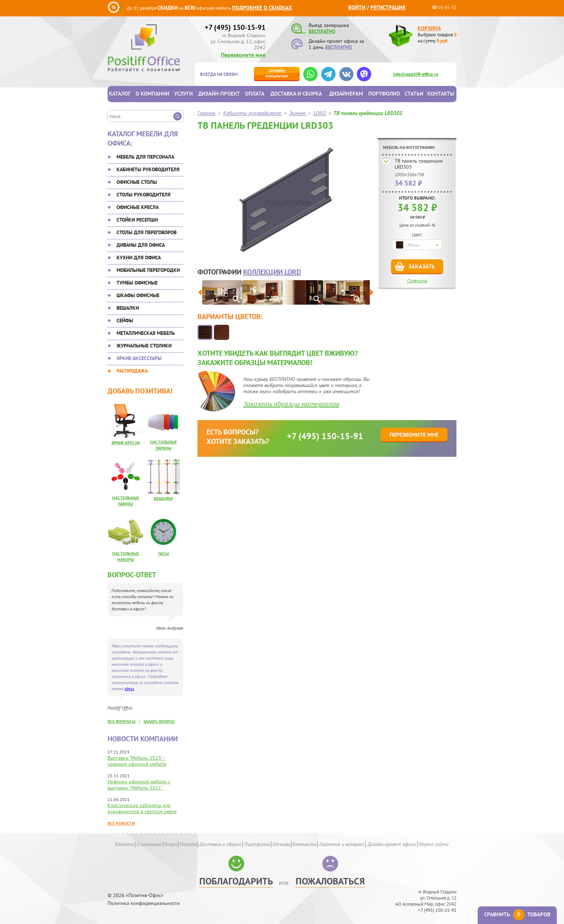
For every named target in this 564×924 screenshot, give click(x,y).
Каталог (120, 94)
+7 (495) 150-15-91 (235, 27)
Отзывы (281, 844)
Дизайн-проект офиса (392, 844)
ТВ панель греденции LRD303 (419, 164)
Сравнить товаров (517, 914)
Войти (357, 7)
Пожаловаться (330, 881)
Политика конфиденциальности (144, 903)
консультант (277, 73)
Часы (163, 553)
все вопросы (122, 721)
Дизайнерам (346, 94)
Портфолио (384, 94)
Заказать (422, 266)
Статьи (414, 94)
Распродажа (132, 371)
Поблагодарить (236, 881)
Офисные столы (137, 182)
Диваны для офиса (141, 245)
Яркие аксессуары (139, 358)
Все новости (121, 823)
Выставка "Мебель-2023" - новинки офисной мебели (137, 761)
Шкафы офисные (138, 295)
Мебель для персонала (145, 157)
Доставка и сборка (296, 94)
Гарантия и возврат (342, 844)
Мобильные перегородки (148, 270)
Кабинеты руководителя (148, 169)
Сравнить (417, 281)
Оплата (255, 94)
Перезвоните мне (243, 55)
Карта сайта (434, 844)
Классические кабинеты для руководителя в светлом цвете (142, 808)
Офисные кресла (138, 207)
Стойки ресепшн (137, 220)
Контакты (441, 94)
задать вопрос (159, 721)
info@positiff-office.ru (416, 74)
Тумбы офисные (137, 283)
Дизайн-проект (219, 94)
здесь (129, 689)
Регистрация (388, 7)
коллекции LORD (272, 272)
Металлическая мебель (146, 333)
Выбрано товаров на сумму (437, 38)
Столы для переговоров (147, 232)
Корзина (429, 28)
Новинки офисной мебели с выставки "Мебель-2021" (139, 785)
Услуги (183, 94)
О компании (153, 94)
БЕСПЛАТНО (322, 31)
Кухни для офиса (139, 258)
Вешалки (128, 308)
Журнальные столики (144, 346)
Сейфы (125, 320)
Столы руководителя (144, 195)
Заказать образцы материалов (291, 404)
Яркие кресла (126, 443)
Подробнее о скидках (262, 8)
